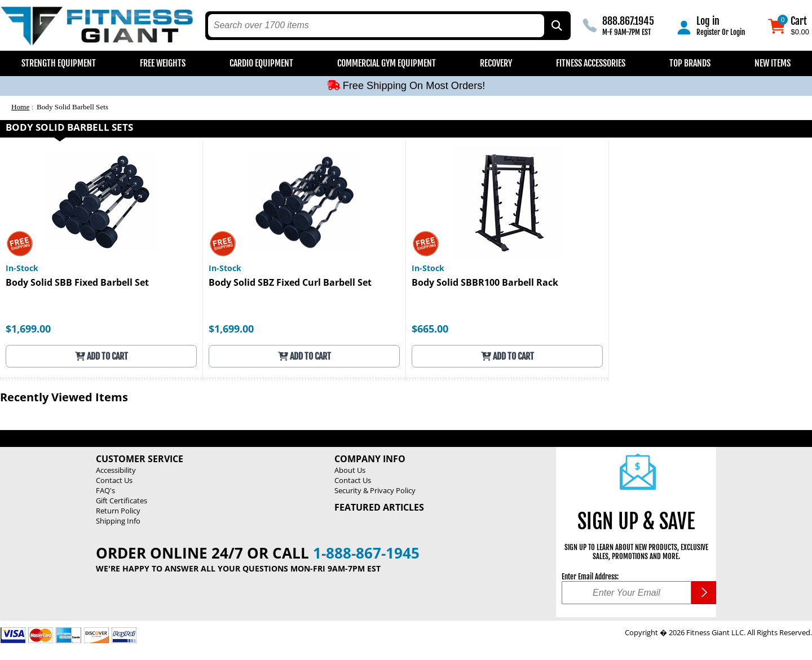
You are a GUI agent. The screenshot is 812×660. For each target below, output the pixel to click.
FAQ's (105, 490)
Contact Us (114, 480)
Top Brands (690, 63)
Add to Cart (101, 356)
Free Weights (163, 63)
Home (20, 107)
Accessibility (116, 470)
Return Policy (118, 511)
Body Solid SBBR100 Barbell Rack (485, 283)
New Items (773, 63)
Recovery (496, 63)
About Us (350, 470)
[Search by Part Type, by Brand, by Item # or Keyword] (556, 26)
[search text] (376, 26)
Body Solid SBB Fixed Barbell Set (77, 283)
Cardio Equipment (261, 63)
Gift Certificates (122, 500)
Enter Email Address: (590, 577)
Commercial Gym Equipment (387, 63)
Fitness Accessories (591, 63)
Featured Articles (379, 507)
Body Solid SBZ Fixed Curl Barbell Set (290, 283)
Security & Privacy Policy (375, 490)
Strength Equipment (59, 63)
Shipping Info (118, 521)
